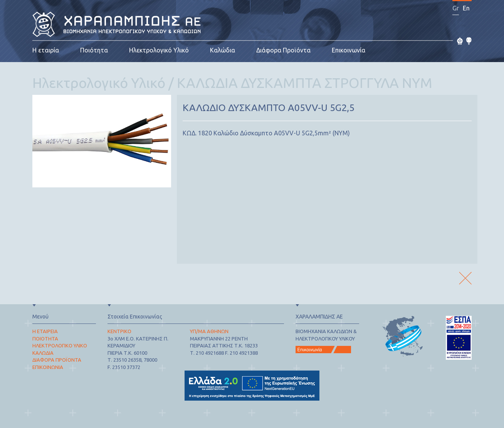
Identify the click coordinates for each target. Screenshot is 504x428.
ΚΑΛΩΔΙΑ (43, 353)
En (466, 8)
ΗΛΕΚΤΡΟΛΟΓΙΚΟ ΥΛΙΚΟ (60, 345)
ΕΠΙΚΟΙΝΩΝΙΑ (48, 367)
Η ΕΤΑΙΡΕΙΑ (45, 331)
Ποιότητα (94, 50)
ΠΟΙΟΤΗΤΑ (45, 339)
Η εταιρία (46, 50)
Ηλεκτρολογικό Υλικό (159, 50)
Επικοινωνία (349, 50)
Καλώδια (223, 50)
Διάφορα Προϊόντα (283, 50)
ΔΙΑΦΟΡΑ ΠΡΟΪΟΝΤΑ (57, 360)
